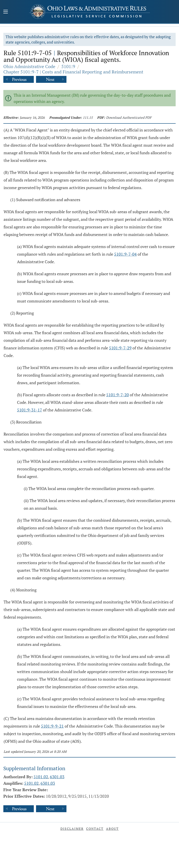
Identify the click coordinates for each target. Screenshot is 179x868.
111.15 (88, 117)
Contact (95, 829)
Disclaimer (72, 829)
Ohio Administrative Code (29, 66)
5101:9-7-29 (120, 348)
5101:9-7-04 (125, 254)
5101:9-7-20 (118, 395)
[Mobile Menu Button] (6, 12)
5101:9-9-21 (52, 726)
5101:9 (68, 66)
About (112, 829)
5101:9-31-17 (30, 410)
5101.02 (41, 777)
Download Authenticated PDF (129, 117)
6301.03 (57, 777)
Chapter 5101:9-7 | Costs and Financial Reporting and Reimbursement (73, 72)
